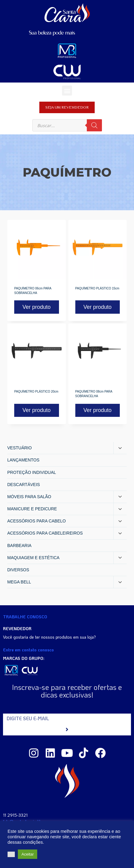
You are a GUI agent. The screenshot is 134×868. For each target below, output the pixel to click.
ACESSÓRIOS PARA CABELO (36, 521)
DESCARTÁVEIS (24, 485)
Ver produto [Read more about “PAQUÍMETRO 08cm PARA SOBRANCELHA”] (98, 410)
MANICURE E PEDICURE (32, 509)
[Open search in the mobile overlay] (67, 125)
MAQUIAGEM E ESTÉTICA (33, 558)
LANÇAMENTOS (23, 460)
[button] (67, 91)
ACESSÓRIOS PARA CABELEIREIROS (45, 533)
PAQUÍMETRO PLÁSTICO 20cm (36, 392)
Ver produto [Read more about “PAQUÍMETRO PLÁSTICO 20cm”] (36, 410)
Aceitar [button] (28, 854)
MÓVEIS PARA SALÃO (29, 497)
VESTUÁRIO (20, 448)
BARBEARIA (19, 545)
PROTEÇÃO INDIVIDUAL (32, 472)
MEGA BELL (19, 582)
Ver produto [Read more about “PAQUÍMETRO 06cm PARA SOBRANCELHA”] (36, 307)
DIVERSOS (18, 570)
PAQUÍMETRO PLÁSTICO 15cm (97, 288)
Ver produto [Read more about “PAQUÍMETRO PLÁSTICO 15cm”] (98, 307)
